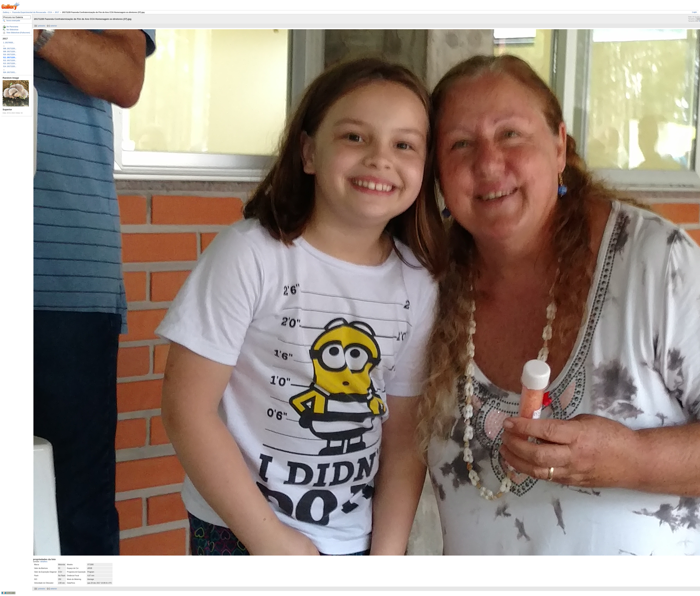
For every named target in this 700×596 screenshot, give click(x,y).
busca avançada (13, 21)
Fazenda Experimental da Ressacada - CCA (32, 12)
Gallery (6, 12)
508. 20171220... (10, 49)
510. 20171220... (10, 55)
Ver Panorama (12, 27)
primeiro (42, 26)
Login (694, 12)
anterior (54, 26)
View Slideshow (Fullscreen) (18, 33)
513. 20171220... (10, 63)
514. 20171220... (10, 66)
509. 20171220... (10, 52)
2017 (57, 12)
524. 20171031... (10, 72)
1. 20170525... (9, 43)
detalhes (44, 562)
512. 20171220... (10, 60)
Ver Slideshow (12, 30)
